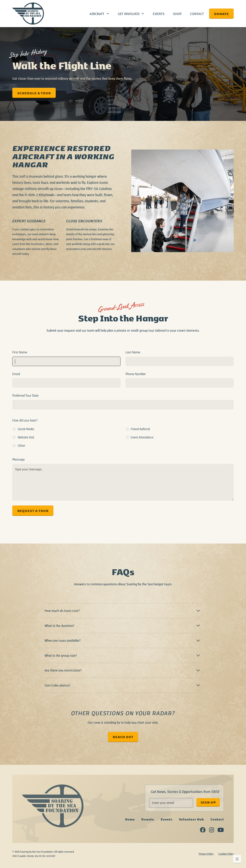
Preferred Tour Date (25, 395)
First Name (20, 352)
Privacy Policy (206, 854)
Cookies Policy (226, 854)
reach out (123, 737)
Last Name (133, 352)
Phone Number (136, 374)
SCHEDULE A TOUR (34, 93)
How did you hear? (25, 420)
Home (130, 819)
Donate (221, 14)
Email (16, 374)
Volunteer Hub (191, 819)
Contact (197, 14)
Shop (177, 14)
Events (159, 14)
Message (18, 459)
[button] (99, 14)
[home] (28, 14)
